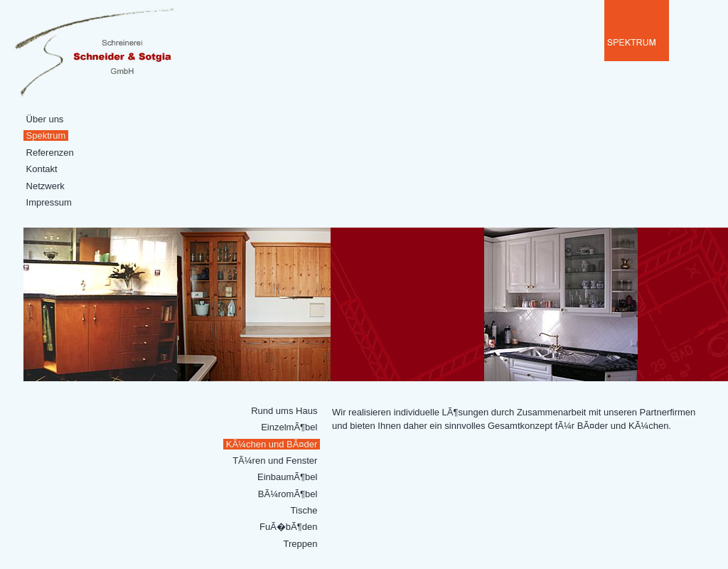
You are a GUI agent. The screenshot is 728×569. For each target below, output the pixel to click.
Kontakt (42, 169)
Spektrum (46, 135)
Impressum (49, 202)
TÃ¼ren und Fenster (275, 461)
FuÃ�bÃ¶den (288, 527)
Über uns (45, 119)
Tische (304, 510)
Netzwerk (45, 186)
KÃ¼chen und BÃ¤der (272, 444)
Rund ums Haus (284, 411)
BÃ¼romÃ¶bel (288, 494)
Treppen (300, 544)
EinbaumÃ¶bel (287, 477)
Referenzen (50, 153)
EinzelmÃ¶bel (289, 427)
